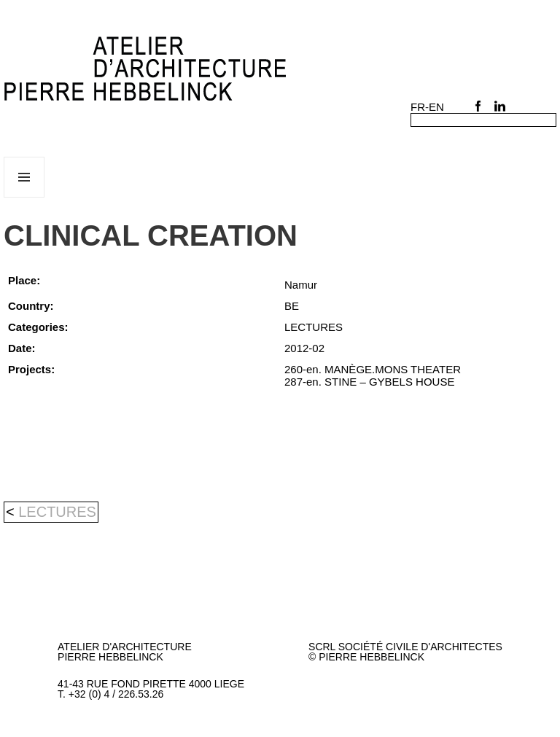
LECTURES (57, 512)
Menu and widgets (24, 197)
